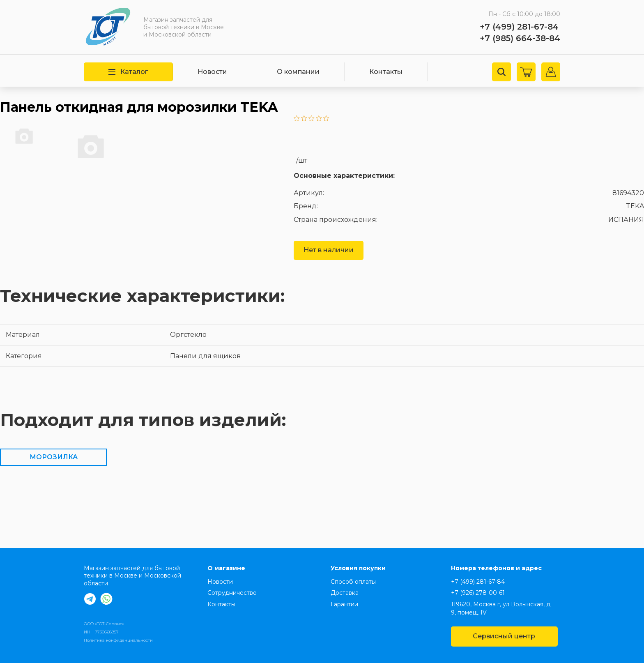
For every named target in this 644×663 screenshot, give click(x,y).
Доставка (345, 593)
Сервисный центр (504, 636)
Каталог (128, 72)
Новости (212, 72)
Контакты (386, 72)
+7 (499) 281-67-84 (519, 27)
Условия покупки (358, 568)
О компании (298, 72)
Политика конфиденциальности (118, 640)
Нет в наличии (329, 250)
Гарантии (344, 604)
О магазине (226, 568)
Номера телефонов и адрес (496, 568)
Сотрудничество (232, 593)
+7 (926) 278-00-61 (478, 593)
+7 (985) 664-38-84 (520, 38)
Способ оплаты (353, 582)
